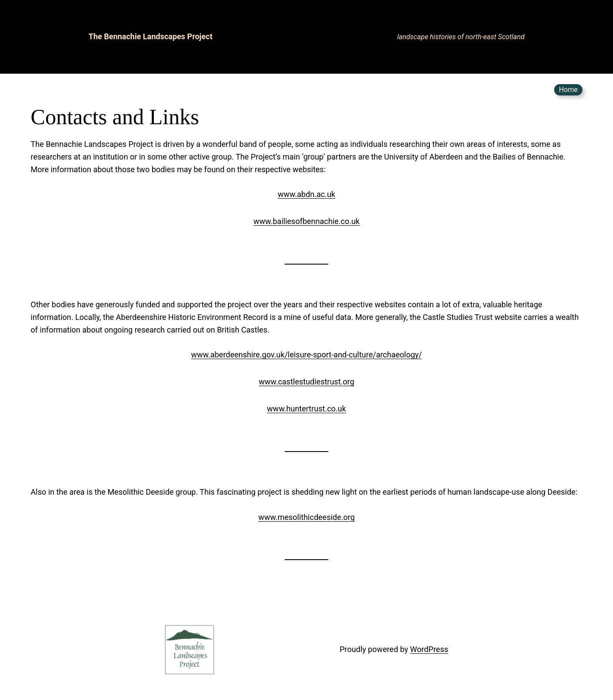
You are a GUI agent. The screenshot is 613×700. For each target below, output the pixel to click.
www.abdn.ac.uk (306, 194)
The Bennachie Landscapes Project (150, 36)
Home (568, 90)
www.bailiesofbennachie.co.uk (306, 221)
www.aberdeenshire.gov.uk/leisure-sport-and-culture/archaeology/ (306, 355)
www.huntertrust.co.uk (306, 409)
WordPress (429, 649)
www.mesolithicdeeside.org (306, 517)
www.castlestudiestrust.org (306, 382)
